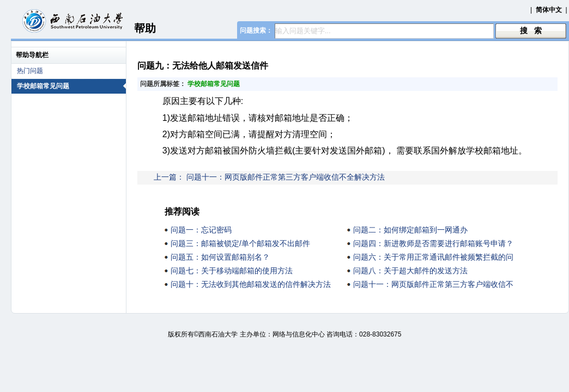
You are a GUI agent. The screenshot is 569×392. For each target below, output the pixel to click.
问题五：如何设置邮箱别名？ (220, 257)
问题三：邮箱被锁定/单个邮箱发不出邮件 (240, 243)
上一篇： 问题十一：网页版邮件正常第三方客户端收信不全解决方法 (269, 177)
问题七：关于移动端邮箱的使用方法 (232, 271)
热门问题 (30, 71)
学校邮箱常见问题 (71, 86)
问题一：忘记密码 (201, 230)
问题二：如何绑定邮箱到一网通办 (410, 230)
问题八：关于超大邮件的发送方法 (410, 271)
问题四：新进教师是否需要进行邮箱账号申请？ (433, 243)
